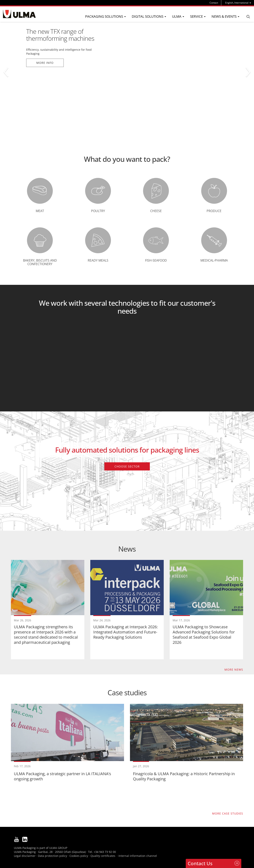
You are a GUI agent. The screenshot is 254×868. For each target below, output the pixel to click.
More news (234, 670)
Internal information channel (138, 856)
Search (248, 17)
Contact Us (200, 863)
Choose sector (127, 466)
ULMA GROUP (58, 848)
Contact (214, 3)
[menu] (238, 3)
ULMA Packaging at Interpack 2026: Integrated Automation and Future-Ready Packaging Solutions (126, 632)
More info (45, 63)
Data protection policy (52, 856)
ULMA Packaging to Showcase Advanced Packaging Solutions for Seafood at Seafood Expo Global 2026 (204, 635)
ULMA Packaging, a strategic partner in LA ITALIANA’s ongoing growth (63, 776)
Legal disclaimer (25, 856)
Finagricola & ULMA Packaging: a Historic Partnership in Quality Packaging (184, 723)
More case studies (228, 813)
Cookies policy (79, 856)
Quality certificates (103, 856)
